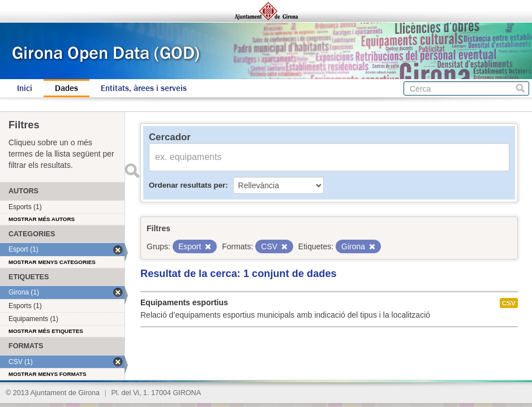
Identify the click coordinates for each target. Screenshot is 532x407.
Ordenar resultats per (187, 185)
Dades (66, 88)
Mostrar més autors (42, 219)
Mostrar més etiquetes (46, 331)
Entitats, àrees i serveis (144, 88)
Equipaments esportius (184, 302)
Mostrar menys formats (48, 374)
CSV (509, 303)
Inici (25, 88)
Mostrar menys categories (52, 262)
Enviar (132, 171)
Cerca (520, 88)
